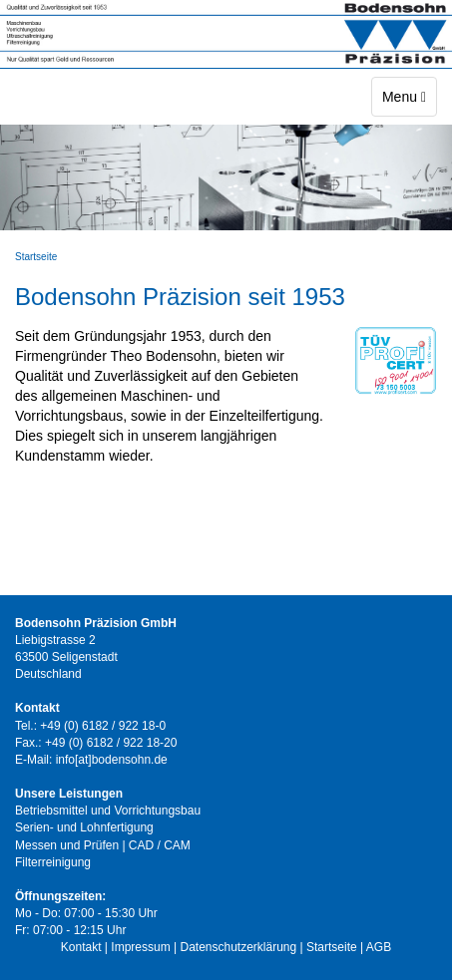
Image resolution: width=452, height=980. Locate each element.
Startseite (36, 257)
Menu (409, 95)
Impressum (140, 947)
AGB (379, 947)
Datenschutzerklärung (238, 947)
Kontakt (81, 947)
